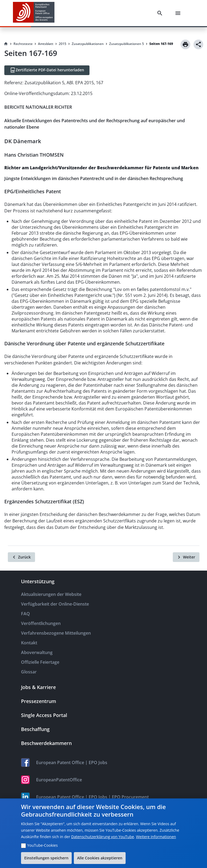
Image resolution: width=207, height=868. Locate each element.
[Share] (198, 44)
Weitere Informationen (156, 837)
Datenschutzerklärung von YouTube (103, 837)
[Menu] (179, 13)
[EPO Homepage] (34, 13)
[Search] (161, 13)
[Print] (185, 44)
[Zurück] (21, 557)
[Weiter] (186, 557)
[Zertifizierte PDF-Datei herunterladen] (47, 70)
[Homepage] (6, 44)
